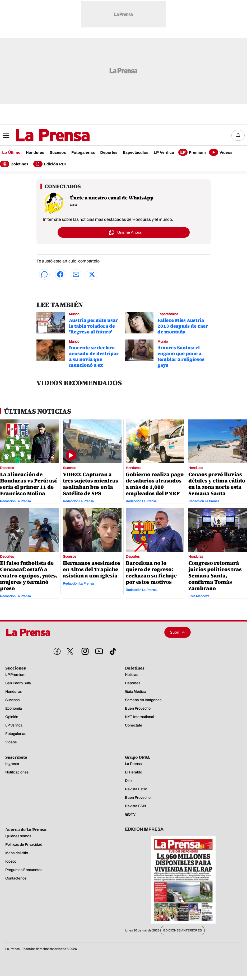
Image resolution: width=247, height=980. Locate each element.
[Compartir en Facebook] (60, 274)
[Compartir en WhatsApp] (44, 274)
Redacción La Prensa (15, 501)
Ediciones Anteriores (183, 930)
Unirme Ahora (129, 233)
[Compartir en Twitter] (92, 274)
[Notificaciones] (238, 135)
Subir (178, 632)
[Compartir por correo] (76, 274)
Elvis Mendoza (199, 596)
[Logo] (40, 136)
